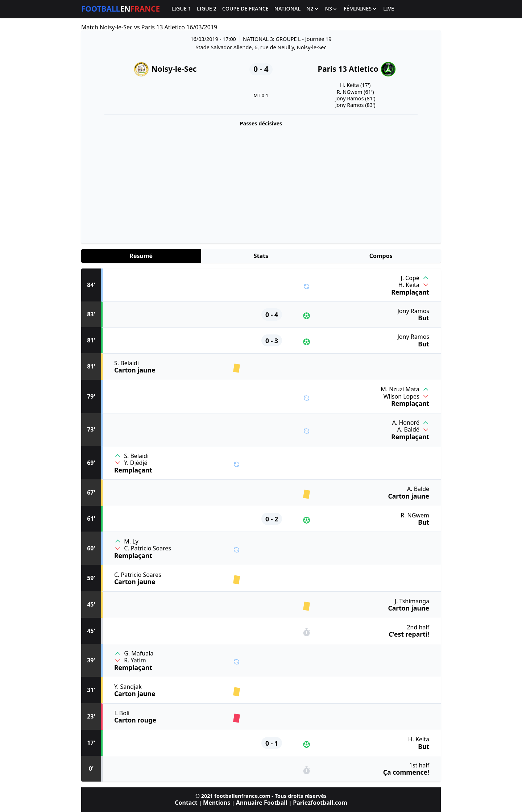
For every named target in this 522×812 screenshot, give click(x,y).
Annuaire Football (262, 803)
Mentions (217, 803)
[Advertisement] (261, 183)
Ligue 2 (207, 9)
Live (389, 9)
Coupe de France (245, 9)
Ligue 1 (181, 9)
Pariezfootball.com (320, 803)
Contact (186, 803)
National (287, 9)
